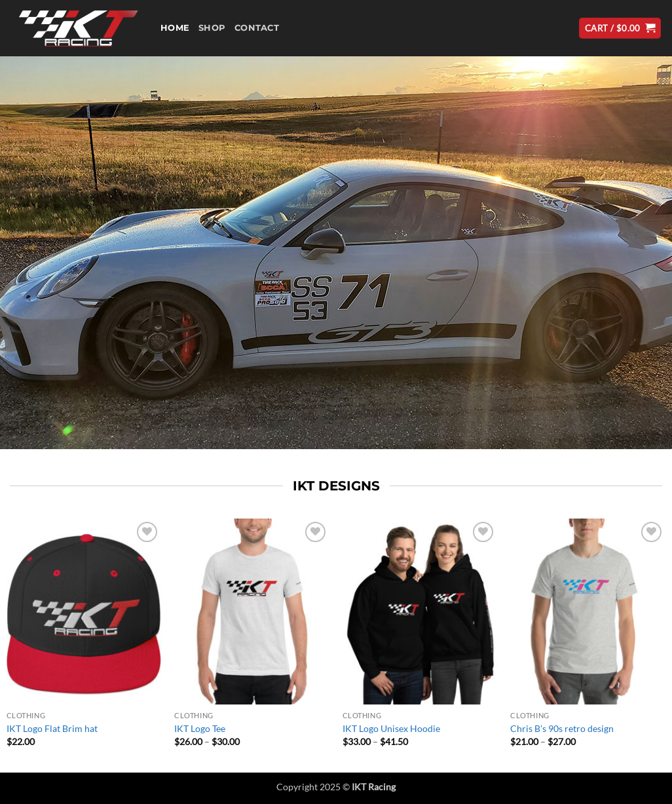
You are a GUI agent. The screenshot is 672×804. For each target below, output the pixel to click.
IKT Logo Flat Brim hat (52, 728)
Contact (257, 28)
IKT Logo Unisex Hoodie (391, 728)
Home (175, 28)
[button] (620, 28)
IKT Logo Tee (200, 728)
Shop (212, 28)
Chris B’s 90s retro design (562, 728)
